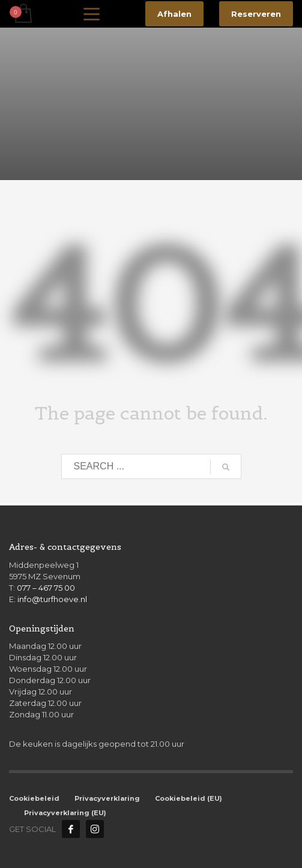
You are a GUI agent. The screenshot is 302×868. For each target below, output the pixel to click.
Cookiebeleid (34, 798)
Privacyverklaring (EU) (65, 813)
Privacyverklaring (107, 798)
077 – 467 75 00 (46, 588)
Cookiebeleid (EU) (189, 798)
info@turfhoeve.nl (52, 599)
